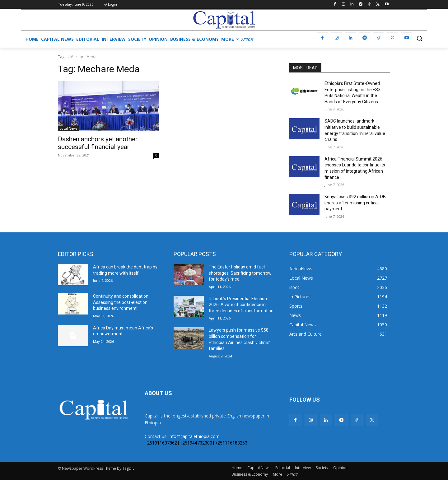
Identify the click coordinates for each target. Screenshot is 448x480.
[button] (419, 38)
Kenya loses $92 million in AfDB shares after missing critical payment (355, 203)
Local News (69, 128)
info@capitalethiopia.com (194, 436)
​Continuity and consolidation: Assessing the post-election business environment (121, 302)
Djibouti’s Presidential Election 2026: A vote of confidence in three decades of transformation (241, 305)
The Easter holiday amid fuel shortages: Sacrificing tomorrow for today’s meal (240, 273)
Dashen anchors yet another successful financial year (98, 143)
